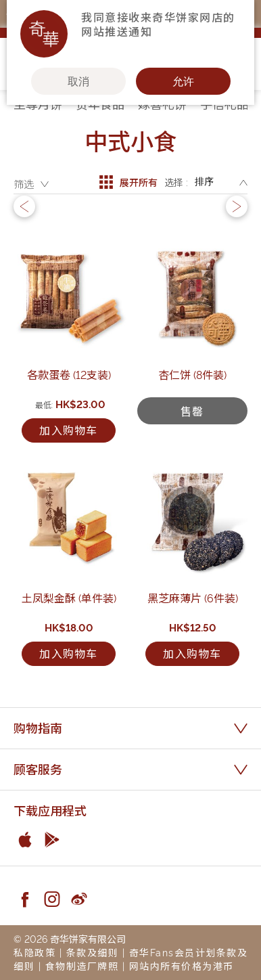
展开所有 (128, 182)
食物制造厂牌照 (82, 965)
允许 (183, 81)
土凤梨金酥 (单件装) (69, 598)
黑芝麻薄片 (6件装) (193, 598)
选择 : (176, 182)
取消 (78, 81)
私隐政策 (34, 952)
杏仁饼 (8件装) (192, 374)
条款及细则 (93, 952)
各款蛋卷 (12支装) (69, 374)
